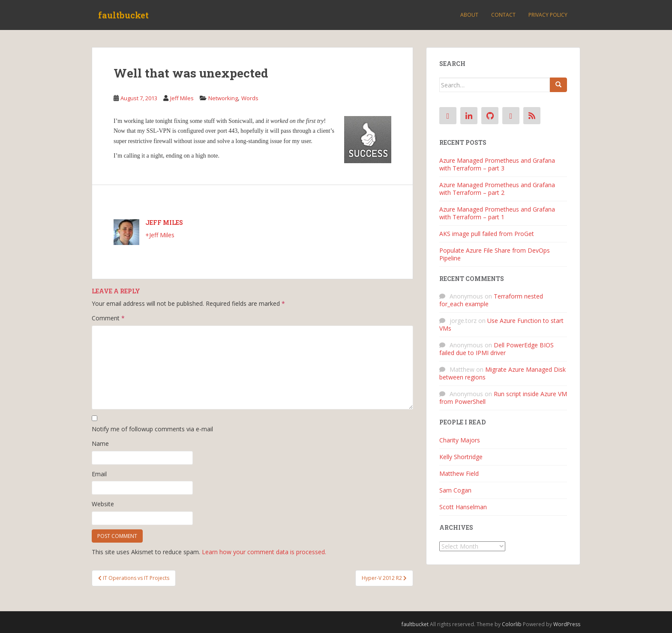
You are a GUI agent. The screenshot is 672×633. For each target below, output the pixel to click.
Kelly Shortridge (461, 457)
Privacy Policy (548, 15)
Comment (108, 318)
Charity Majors (460, 440)
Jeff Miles (182, 98)
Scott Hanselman (463, 507)
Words (250, 98)
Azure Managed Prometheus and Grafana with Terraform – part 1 (497, 213)
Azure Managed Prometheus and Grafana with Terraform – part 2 (497, 189)
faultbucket (123, 15)
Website (103, 504)
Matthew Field (459, 473)
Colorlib (512, 624)
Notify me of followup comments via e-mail (152, 429)
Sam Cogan (455, 490)
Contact (503, 15)
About (469, 15)
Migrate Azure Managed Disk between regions (502, 373)
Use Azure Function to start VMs (501, 324)
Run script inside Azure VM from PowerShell (503, 398)
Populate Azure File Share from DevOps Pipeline (495, 254)
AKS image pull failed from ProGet (487, 234)
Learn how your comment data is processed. (264, 552)
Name (100, 443)
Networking (223, 98)
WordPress (567, 624)
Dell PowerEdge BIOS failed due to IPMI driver (496, 349)
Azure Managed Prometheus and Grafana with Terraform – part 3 (497, 164)
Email (99, 474)
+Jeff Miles (160, 235)
